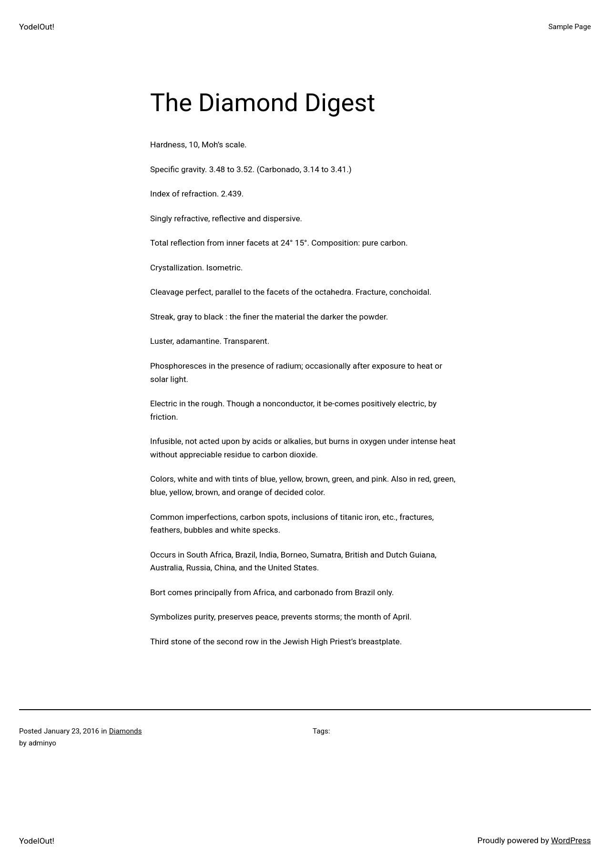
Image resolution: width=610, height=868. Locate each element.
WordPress (571, 840)
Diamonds (126, 731)
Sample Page (570, 27)
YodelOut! (37, 27)
